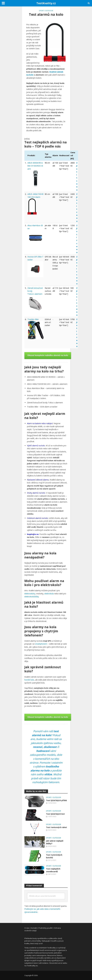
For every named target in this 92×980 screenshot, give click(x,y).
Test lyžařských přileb (56, 800)
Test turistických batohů (54, 856)
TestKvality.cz (46, 3)
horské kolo (29, 680)
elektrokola (49, 594)
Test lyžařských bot (55, 814)
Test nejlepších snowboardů (53, 870)
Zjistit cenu (77, 176)
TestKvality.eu (32, 966)
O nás (27, 928)
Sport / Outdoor (46, 11)
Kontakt (34, 928)
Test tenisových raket (57, 827)
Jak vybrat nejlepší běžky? (55, 842)
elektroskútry (30, 594)
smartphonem (41, 644)
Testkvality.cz (52, 948)
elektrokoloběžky (32, 597)
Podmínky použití (45, 928)
